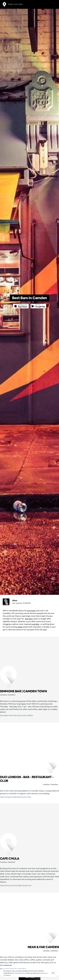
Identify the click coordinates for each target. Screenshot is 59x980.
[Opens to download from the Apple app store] (21, 304)
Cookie (17, 973)
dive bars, (29, 619)
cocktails (35, 624)
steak (20, 627)
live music (31, 611)
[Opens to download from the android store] (38, 304)
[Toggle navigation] (53, 4)
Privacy (23, 973)
